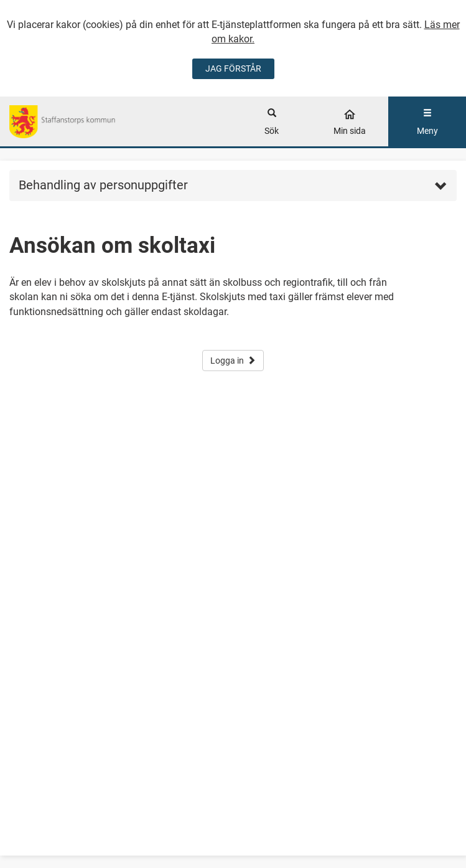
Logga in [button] (233, 361)
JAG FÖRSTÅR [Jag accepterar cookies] (233, 68)
